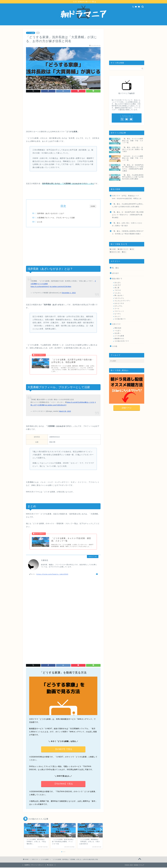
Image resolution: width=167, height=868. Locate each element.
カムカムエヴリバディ (122, 301)
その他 (115, 346)
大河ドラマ (116, 324)
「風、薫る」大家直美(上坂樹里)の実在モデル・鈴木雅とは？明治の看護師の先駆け (128, 233)
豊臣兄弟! (118, 328)
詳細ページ (127, 408)
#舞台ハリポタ (89, 403)
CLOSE (93, 206)
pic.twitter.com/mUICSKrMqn (60, 287)
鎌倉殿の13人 (119, 339)
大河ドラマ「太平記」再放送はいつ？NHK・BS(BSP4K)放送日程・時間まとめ (127, 197)
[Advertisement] (63, 112)
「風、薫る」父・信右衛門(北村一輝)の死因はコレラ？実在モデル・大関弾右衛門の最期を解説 (128, 215)
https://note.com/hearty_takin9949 (52, 575)
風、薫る (115, 268)
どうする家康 (31, 33)
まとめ (40, 222)
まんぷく (118, 316)
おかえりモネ (119, 303)
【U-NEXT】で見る (63, 750)
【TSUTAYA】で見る (63, 784)
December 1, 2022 (69, 293)
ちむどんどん (119, 298)
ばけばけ (115, 273)
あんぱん (118, 283)
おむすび (118, 285)
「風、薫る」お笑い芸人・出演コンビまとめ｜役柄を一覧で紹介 (127, 224)
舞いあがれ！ (119, 296)
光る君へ (118, 333)
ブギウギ (118, 290)
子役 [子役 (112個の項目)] (133, 249)
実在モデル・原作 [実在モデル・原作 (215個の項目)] (116, 252)
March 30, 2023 (65, 412)
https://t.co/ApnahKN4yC (40, 287)
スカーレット (119, 311)
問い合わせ (50, 865)
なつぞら (118, 314)
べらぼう (118, 331)
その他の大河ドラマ (122, 341)
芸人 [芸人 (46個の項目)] (125, 252)
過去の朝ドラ (117, 279)
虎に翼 (117, 288)
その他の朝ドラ (120, 319)
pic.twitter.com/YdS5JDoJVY (56, 405)
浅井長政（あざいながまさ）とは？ (51, 213)
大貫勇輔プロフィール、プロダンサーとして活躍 (56, 218)
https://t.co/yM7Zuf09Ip (75, 403)
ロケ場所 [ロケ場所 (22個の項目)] (113, 249)
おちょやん (118, 306)
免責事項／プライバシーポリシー (34, 865)
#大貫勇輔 (41, 405)
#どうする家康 (43, 284)
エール (117, 309)
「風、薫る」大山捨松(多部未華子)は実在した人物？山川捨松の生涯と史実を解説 (128, 205)
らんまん (118, 293)
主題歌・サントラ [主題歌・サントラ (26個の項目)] (124, 249)
